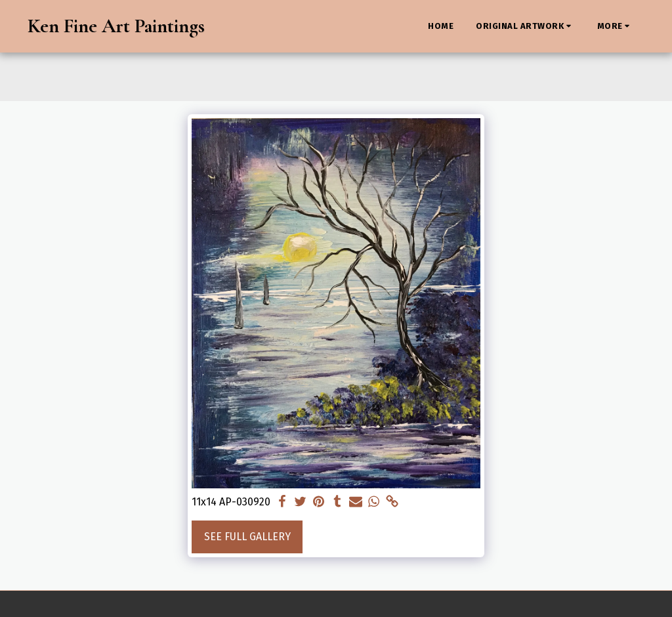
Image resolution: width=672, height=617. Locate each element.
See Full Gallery (247, 537)
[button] (525, 26)
